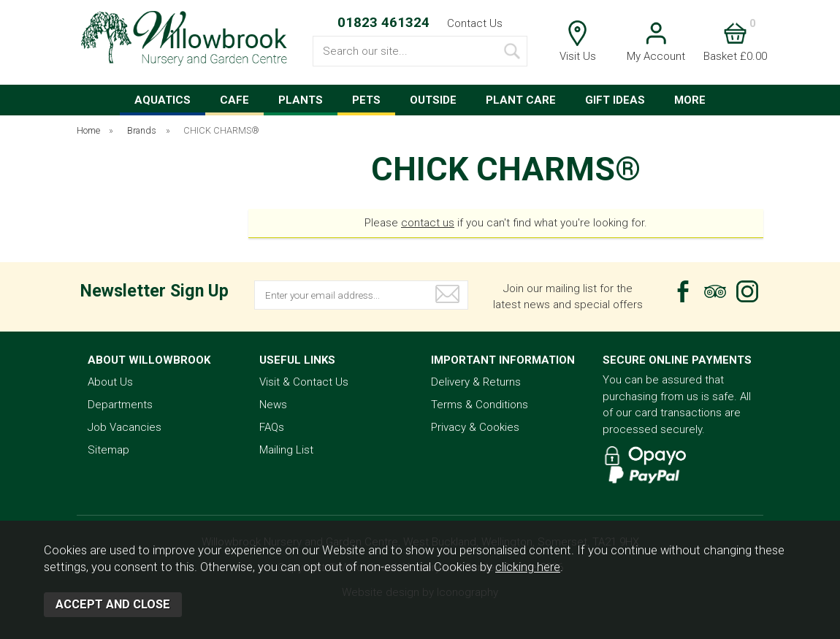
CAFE (234, 100)
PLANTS (301, 100)
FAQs (272, 427)
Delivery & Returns (476, 382)
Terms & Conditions (480, 405)
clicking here (528, 567)
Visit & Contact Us (304, 382)
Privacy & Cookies (475, 427)
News (273, 405)
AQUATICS (163, 100)
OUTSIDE (433, 100)
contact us (428, 223)
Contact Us (475, 23)
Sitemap (108, 450)
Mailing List (286, 450)
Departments (120, 405)
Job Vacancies (125, 427)
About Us (110, 382)
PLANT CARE (521, 100)
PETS (366, 100)
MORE (690, 100)
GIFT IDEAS (615, 100)
